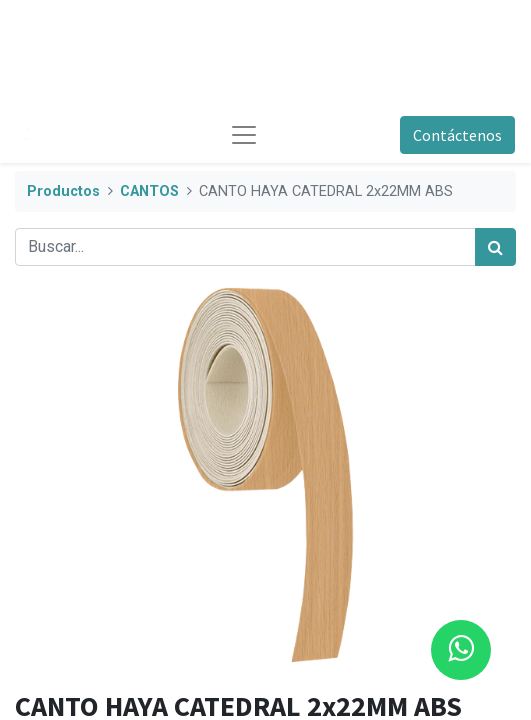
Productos (63, 191)
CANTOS (149, 191)
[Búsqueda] (495, 247)
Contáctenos (457, 135)
